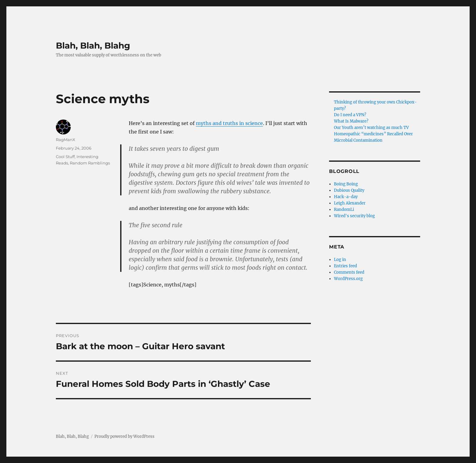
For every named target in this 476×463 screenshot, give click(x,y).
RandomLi (344, 210)
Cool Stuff (65, 157)
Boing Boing (346, 184)
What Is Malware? (351, 121)
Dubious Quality (349, 190)
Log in (340, 260)
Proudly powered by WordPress (124, 436)
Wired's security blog (354, 216)
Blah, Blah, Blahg (93, 46)
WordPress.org (348, 279)
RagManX (66, 140)
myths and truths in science (229, 123)
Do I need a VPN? (350, 115)
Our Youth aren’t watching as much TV (371, 128)
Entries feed (345, 266)
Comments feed (349, 272)
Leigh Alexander (350, 203)
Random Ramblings (90, 163)
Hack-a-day (346, 197)
